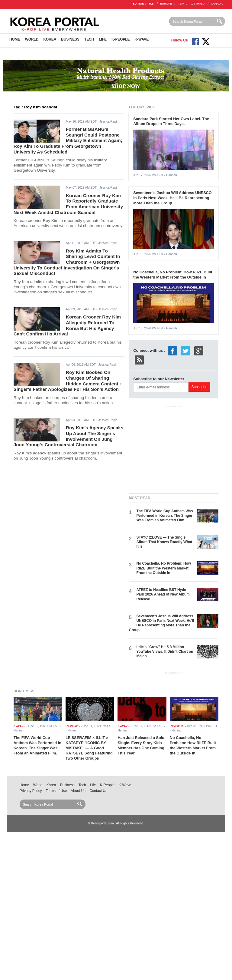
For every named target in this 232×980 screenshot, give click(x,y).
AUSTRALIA (198, 4)
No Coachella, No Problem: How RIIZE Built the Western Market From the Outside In (173, 275)
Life (103, 39)
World (32, 39)
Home (15, 39)
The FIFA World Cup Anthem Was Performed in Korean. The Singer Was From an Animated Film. (164, 516)
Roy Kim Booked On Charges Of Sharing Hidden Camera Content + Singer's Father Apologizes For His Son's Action (68, 381)
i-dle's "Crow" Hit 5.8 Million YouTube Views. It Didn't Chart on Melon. (165, 652)
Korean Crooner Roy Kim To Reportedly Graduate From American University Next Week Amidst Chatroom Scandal (68, 204)
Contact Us (98, 791)
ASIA (181, 4)
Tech (89, 39)
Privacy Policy (31, 791)
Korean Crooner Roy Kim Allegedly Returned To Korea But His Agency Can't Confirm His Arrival (67, 325)
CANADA (217, 4)
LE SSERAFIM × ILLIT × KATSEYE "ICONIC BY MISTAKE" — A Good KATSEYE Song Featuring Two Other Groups (89, 748)
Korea (50, 39)
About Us (78, 791)
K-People (121, 39)
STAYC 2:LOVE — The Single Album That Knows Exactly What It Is (164, 542)
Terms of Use (56, 791)
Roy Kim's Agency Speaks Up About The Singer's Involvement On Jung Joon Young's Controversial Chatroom (69, 436)
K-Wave (142, 39)
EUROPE (166, 4)
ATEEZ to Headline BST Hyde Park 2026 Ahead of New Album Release (163, 594)
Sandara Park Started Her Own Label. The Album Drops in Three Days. (171, 121)
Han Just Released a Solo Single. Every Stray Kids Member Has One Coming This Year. (141, 745)
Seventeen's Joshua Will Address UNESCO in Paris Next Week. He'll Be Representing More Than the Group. (172, 198)
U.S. (152, 4)
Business (70, 39)
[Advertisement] (174, 448)
